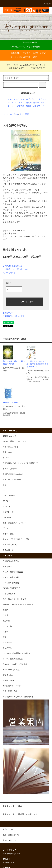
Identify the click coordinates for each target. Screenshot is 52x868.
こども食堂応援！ (10, 594)
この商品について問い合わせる (15, 269)
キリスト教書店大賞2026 (13, 572)
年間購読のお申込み (11, 561)
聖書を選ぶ (7, 567)
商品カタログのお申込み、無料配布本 (18, 697)
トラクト (42, 99)
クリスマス (7, 648)
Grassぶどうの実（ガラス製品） (16, 664)
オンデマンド (39, 106)
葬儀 (5, 637)
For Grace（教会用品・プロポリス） (18, 653)
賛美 (42, 103)
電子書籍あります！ (16, 68)
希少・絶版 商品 (10, 691)
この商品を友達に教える (13, 266)
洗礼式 (5, 615)
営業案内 (26, 53)
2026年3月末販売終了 (12, 588)
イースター (7, 642)
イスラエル (20, 103)
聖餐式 (5, 610)
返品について (8, 313)
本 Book (14, 114)
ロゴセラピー (31, 99)
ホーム (5, 114)
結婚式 (5, 632)
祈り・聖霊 (24, 114)
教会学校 (6, 621)
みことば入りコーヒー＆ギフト (15, 599)
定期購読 (21, 106)
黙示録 (36, 103)
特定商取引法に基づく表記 (14, 316)
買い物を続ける (9, 273)
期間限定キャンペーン (12, 686)
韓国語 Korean (9, 681)
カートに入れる (25, 301)
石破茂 (29, 103)
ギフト (11, 103)
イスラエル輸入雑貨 (11, 583)
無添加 (29, 106)
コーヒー (12, 106)
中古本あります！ (37, 68)
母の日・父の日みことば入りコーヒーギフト (26, 65)
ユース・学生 (8, 626)
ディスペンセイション (15, 99)
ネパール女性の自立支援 (13, 659)
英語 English (8, 675)
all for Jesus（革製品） (12, 670)
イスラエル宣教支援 (11, 577)
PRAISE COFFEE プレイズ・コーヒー (18, 605)
